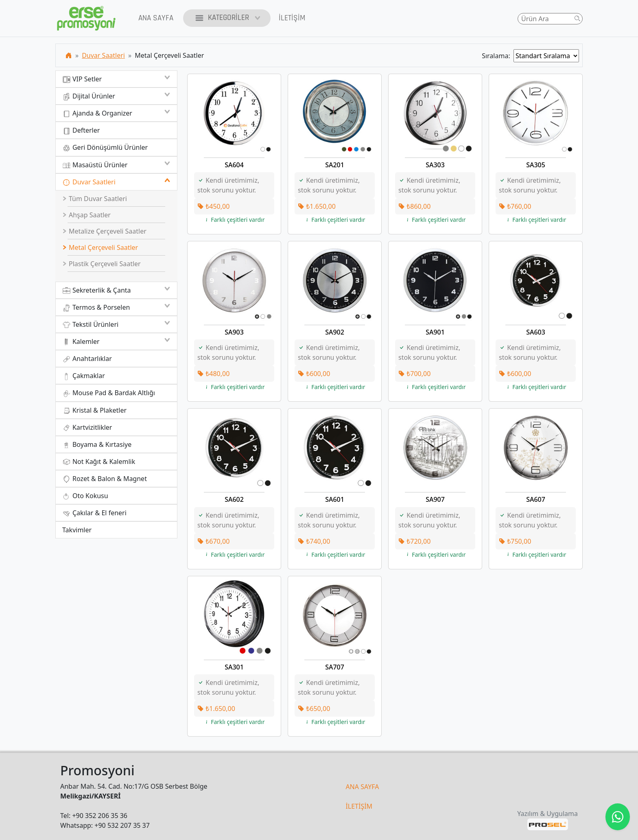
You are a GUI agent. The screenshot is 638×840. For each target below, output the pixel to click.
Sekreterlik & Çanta (116, 290)
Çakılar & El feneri (94, 513)
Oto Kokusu (85, 496)
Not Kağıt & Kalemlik (99, 462)
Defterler (81, 130)
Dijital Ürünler (116, 96)
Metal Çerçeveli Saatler (101, 247)
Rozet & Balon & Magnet (105, 479)
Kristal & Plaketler (94, 410)
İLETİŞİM (359, 806)
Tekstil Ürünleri (116, 324)
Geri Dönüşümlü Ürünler (105, 148)
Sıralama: (498, 56)
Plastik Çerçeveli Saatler (102, 264)
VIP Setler (116, 79)
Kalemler (116, 341)
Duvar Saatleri (103, 55)
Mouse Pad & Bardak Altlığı (109, 393)
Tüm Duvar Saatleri (95, 199)
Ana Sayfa (156, 18)
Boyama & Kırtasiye (97, 445)
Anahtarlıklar (87, 359)
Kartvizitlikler (87, 428)
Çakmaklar (84, 376)
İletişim (292, 18)
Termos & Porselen (116, 307)
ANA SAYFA (362, 787)
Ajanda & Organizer (116, 113)
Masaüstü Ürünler (116, 165)
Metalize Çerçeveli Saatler (105, 231)
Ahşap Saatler (87, 215)
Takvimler (77, 530)
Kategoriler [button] (227, 18)
